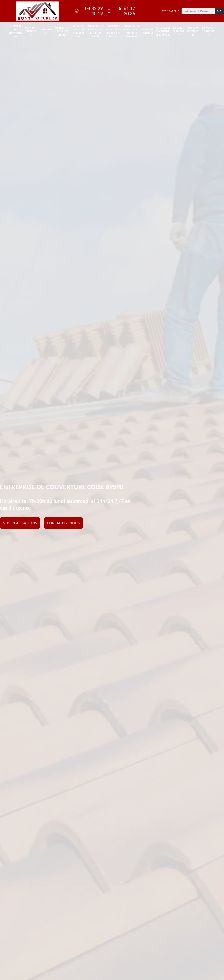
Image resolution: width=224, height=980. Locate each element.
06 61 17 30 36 (121, 11)
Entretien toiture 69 (147, 31)
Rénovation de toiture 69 (209, 31)
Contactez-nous (63, 523)
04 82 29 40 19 (89, 11)
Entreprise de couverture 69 (16, 31)
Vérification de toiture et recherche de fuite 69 (113, 31)
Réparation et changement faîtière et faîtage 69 (131, 31)
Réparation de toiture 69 (193, 31)
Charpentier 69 (45, 31)
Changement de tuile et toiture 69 (62, 31)
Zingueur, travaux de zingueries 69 (78, 31)
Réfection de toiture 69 (179, 31)
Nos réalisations (20, 523)
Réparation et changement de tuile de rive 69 (95, 31)
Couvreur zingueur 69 (31, 31)
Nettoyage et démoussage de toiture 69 (163, 31)
